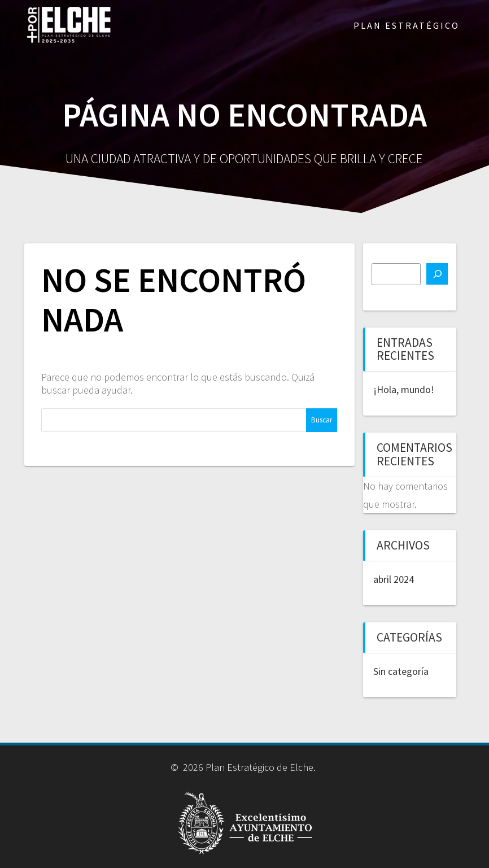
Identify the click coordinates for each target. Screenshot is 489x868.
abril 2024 (394, 579)
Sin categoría (401, 671)
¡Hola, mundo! (404, 389)
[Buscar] (437, 274)
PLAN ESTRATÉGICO (407, 25)
